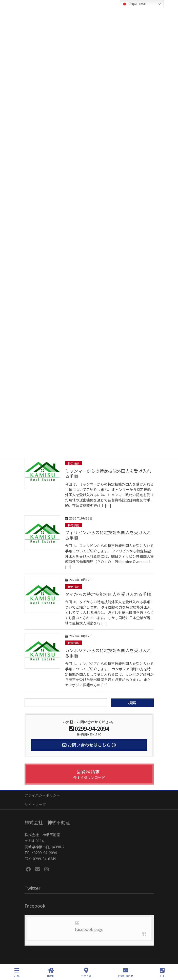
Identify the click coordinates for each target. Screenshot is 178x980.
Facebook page (89, 929)
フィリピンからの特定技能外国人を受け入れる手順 (108, 535)
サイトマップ (35, 805)
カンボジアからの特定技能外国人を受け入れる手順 (108, 653)
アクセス (86, 973)
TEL (162, 973)
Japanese (134, 4)
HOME (51, 973)
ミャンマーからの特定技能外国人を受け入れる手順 (108, 474)
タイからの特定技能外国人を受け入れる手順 (108, 594)
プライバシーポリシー (42, 795)
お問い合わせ (126, 973)
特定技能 (73, 463)
